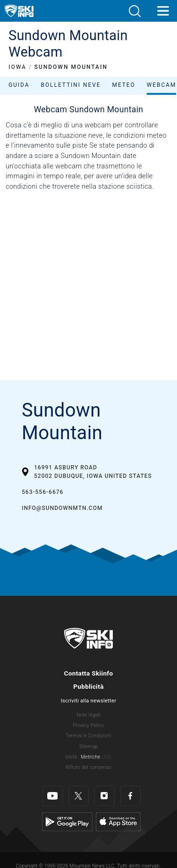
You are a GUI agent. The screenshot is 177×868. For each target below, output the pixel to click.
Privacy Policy (89, 725)
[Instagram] (105, 796)
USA (106, 757)
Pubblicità (88, 686)
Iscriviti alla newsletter (88, 701)
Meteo (124, 85)
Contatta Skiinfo (88, 673)
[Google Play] (67, 821)
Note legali (88, 715)
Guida (19, 85)
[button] (135, 11)
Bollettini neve (71, 85)
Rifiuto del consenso (88, 767)
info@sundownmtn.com (62, 508)
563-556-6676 (42, 492)
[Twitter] (79, 796)
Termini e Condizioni (88, 736)
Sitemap (88, 747)
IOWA (17, 67)
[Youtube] (53, 796)
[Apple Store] (118, 821)
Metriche (91, 757)
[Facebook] (131, 796)
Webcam (162, 85)
